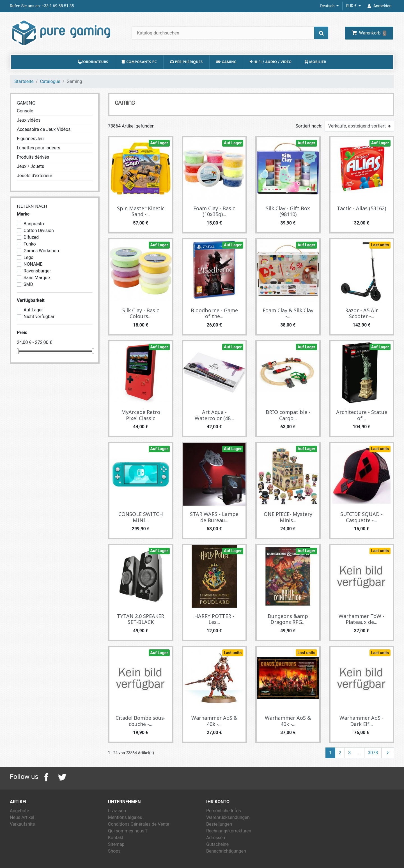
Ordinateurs (93, 62)
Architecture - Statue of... (362, 415)
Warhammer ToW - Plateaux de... (361, 619)
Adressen (216, 838)
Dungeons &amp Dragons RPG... (288, 619)
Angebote (19, 811)
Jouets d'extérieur (35, 176)
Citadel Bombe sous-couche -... (141, 721)
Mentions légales (125, 817)
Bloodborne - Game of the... (214, 313)
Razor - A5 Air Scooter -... (361, 313)
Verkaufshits (22, 824)
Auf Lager (159, 143)
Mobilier (315, 62)
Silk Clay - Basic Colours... (141, 313)
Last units (380, 245)
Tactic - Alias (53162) (361, 208)
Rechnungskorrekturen (229, 831)
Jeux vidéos (29, 120)
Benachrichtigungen (226, 851)
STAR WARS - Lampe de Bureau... (214, 517)
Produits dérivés (33, 157)
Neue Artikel (22, 817)
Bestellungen (219, 824)
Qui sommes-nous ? (128, 831)
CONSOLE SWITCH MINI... (141, 517)
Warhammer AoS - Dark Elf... (361, 721)
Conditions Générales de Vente (139, 824)
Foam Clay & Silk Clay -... (288, 313)
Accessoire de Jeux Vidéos (44, 129)
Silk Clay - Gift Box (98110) (288, 211)
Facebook (46, 777)
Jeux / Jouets (30, 166)
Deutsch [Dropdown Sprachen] (328, 6)
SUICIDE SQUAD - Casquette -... (361, 517)
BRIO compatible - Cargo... (288, 415)
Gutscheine (217, 844)
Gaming (226, 62)
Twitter (62, 777)
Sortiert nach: (309, 126)
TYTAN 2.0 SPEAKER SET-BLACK (141, 619)
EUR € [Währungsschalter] (352, 6)
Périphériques (186, 62)
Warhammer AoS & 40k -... (214, 721)
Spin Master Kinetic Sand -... (141, 211)
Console (25, 111)
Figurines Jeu (30, 139)
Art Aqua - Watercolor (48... (214, 415)
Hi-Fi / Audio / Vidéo (271, 62)
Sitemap (116, 844)
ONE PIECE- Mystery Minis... (288, 517)
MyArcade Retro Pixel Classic (141, 415)
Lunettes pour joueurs (39, 148)
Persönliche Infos (224, 811)
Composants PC (139, 62)
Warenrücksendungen (228, 817)
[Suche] (230, 33)
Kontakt (116, 838)
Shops (114, 851)
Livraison (117, 811)
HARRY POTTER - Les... (214, 619)
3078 (373, 753)
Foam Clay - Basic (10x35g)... (214, 211)
